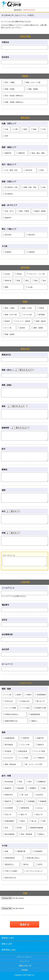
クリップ (36, 4)
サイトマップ (25, 961)
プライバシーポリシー (25, 957)
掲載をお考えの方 (25, 966)
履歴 (44, 4)
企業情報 (25, 970)
